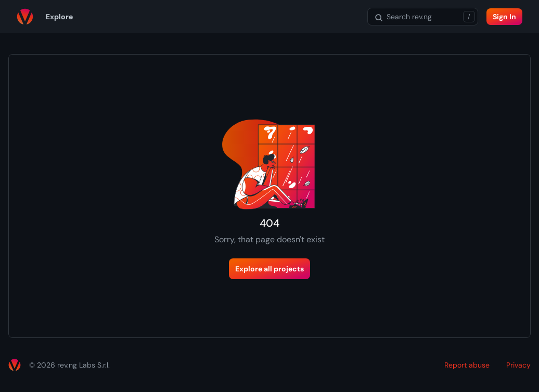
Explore (59, 17)
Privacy (518, 365)
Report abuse (467, 365)
